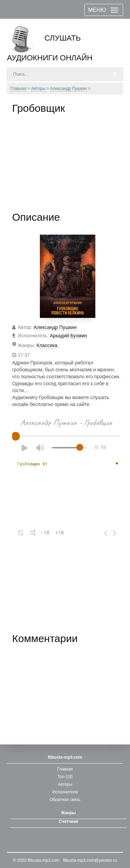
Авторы (65, 784)
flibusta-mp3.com (44, 860)
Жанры (68, 813)
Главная (65, 769)
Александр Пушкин (55, 327)
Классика (47, 345)
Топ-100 (65, 777)
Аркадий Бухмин (68, 336)
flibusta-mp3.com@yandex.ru (90, 860)
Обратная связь (65, 800)
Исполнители (65, 792)
